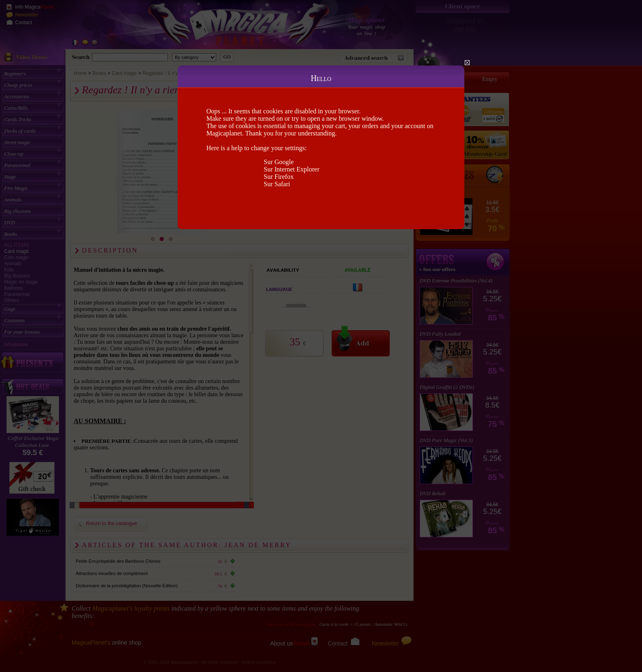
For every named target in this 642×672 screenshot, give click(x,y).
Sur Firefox (279, 177)
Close (467, 63)
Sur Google (279, 162)
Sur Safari (277, 184)
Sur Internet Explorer (292, 169)
